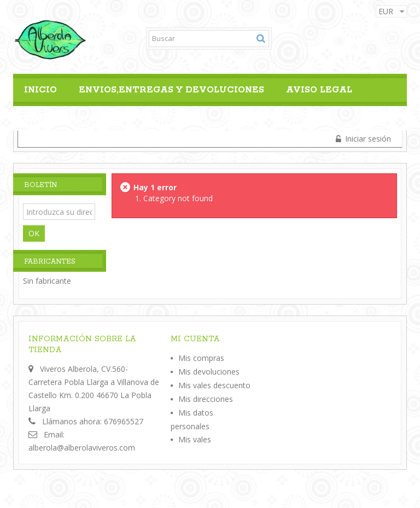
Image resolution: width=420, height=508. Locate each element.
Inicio (40, 90)
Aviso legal (319, 90)
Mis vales (195, 439)
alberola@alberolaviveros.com (82, 448)
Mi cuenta (195, 339)
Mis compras (201, 358)
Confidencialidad (75, 118)
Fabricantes (50, 262)
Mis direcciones (206, 399)
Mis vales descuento (214, 385)
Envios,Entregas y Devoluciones (171, 90)
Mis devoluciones (209, 372)
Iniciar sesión (367, 139)
